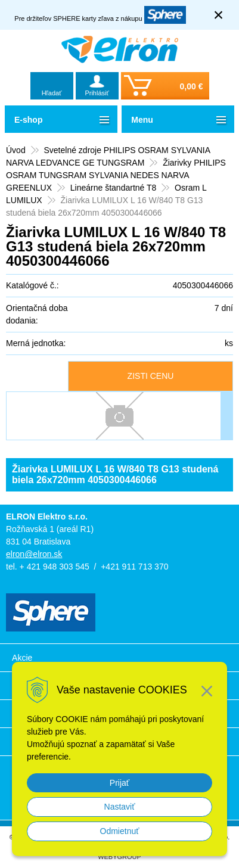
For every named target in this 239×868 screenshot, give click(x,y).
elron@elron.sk (34, 554)
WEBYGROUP (119, 857)
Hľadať (52, 93)
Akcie (22, 658)
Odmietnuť (120, 831)
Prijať (119, 783)
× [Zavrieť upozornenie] (219, 15)
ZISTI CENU (151, 376)
